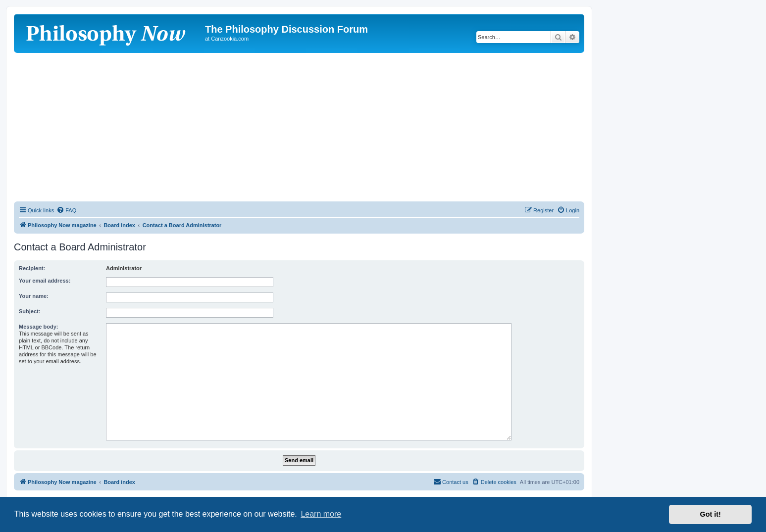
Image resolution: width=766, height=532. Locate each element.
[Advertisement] (299, 127)
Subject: (29, 311)
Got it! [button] (711, 514)
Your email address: (45, 281)
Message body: (38, 327)
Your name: (34, 296)
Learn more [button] (321, 514)
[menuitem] (66, 210)
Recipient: (32, 268)
